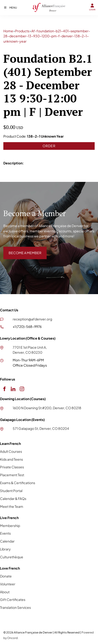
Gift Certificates (13, 599)
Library (5, 549)
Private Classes (12, 467)
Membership (10, 526)
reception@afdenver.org (32, 319)
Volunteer (8, 584)
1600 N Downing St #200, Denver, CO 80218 (47, 408)
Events (5, 533)
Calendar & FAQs (13, 498)
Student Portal (11, 491)
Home (8, 31)
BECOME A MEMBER (20, 249)
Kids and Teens (11, 459)
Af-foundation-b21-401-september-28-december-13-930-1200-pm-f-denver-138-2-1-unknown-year (47, 36)
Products (22, 31)
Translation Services (15, 607)
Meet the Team (12, 506)
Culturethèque (12, 557)
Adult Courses (11, 451)
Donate (6, 576)
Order (49, 146)
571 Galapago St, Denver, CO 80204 (41, 428)
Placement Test (12, 475)
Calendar (7, 541)
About (5, 592)
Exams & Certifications (18, 483)
